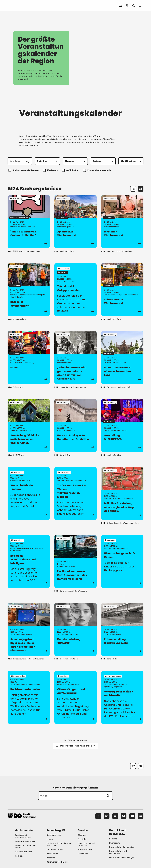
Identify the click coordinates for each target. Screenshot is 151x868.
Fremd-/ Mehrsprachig (97, 170)
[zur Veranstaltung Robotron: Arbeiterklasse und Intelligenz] (29, 561)
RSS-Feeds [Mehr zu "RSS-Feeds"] (83, 854)
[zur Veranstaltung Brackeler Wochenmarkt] (29, 290)
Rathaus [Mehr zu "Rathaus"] (19, 856)
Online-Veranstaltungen (24, 170)
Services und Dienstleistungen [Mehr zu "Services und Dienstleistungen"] (23, 836)
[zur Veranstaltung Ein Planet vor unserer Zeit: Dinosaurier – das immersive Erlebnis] (75, 561)
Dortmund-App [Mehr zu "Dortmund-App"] (54, 835)
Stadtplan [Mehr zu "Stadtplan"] (82, 839)
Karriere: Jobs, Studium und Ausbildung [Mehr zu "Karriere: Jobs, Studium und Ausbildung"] (59, 844)
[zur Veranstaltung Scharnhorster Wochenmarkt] (122, 290)
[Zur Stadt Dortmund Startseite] (22, 6)
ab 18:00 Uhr (71, 170)
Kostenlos (51, 170)
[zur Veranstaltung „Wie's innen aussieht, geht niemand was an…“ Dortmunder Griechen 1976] (75, 358)
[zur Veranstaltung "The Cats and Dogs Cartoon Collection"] (29, 222)
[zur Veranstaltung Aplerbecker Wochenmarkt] (75, 222)
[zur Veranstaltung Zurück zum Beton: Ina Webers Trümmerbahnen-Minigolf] (75, 494)
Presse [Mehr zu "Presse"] (50, 839)
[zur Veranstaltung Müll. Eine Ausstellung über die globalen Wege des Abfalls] (122, 494)
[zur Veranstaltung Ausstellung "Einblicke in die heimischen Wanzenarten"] (29, 426)
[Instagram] (107, 816)
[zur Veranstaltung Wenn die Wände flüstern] (29, 494)
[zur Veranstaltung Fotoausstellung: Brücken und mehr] (122, 629)
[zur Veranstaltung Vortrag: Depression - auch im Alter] (122, 697)
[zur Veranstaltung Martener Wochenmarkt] (122, 222)
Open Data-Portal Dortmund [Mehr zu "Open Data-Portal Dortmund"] (86, 844)
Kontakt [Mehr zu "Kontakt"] (113, 839)
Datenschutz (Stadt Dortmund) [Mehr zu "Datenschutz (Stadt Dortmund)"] (118, 852)
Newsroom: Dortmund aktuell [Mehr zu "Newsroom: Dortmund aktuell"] (25, 847)
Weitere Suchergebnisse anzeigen (75, 746)
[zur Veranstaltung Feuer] (29, 358)
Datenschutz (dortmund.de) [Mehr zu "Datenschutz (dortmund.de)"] (122, 847)
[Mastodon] (115, 816)
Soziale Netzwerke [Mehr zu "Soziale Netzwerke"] (55, 850)
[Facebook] (98, 816)
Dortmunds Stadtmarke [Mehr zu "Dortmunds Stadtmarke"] (58, 862)
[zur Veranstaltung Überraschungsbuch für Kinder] (122, 561)
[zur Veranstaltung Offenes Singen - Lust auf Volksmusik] (75, 697)
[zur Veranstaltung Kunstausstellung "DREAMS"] (75, 629)
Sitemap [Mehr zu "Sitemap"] (82, 835)
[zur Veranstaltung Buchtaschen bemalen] (29, 697)
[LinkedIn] (141, 816)
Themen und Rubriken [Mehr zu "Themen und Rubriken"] (25, 841)
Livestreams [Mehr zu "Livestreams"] (52, 854)
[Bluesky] (124, 816)
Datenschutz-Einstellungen (122, 858)
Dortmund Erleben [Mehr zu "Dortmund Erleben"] (24, 852)
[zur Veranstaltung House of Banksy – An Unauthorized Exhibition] (75, 426)
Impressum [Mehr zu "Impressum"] (114, 843)
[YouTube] (132, 816)
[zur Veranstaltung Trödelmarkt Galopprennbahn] (75, 290)
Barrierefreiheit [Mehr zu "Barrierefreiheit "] (85, 850)
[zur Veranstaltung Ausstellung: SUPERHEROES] (122, 426)
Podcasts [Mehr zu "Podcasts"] (51, 858)
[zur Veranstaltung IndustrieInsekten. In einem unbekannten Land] (122, 358)
